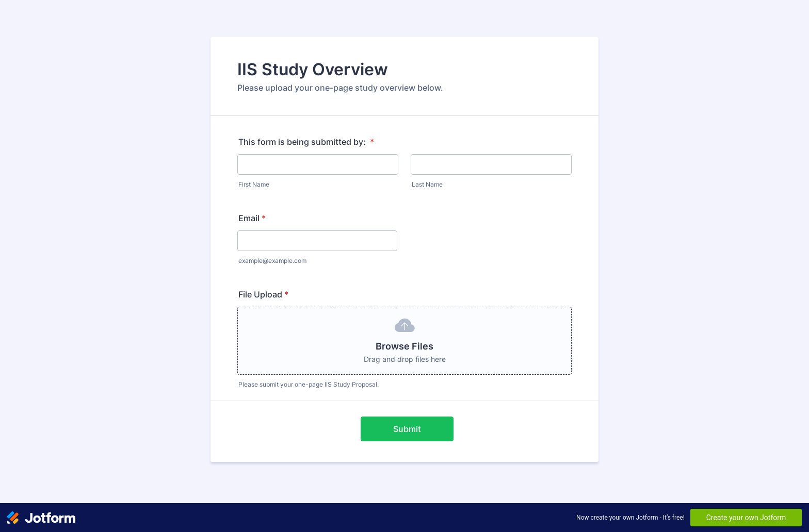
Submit (407, 429)
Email (252, 218)
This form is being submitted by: (306, 142)
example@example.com (272, 261)
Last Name (427, 184)
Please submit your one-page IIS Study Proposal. (309, 384)
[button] (405, 341)
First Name (254, 184)
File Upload (263, 294)
